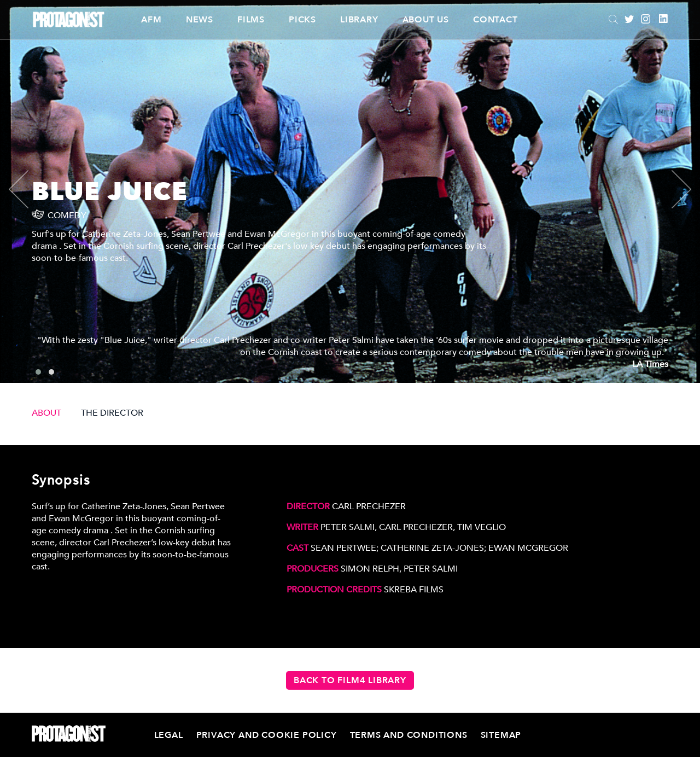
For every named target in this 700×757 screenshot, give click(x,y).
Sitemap (501, 735)
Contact (495, 20)
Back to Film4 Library (350, 680)
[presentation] (28, 189)
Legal (169, 735)
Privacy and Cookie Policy (267, 735)
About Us (426, 20)
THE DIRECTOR (112, 413)
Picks (302, 20)
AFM (151, 20)
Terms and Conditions (409, 735)
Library (359, 20)
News (200, 20)
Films (251, 20)
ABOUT (46, 413)
